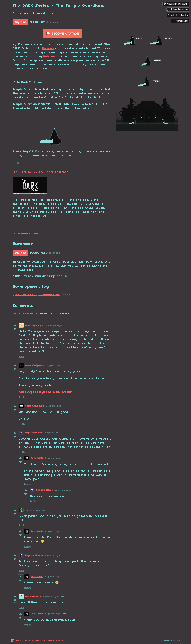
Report (51, 641)
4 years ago (52, 433)
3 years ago (54, 365)
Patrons (48, 48)
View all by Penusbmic (34, 641)
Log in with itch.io (26, 314)
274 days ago (53, 325)
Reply (22, 357)
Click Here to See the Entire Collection (41, 172)
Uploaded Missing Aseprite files (36, 295)
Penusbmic (37, 458)
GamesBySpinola (35, 365)
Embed (59, 641)
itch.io (18, 641)
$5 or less (176, 641)
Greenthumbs (33, 596)
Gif (27, 510)
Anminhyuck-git (34, 325)
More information (27, 234)
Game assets (164, 641)
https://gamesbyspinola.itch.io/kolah (46, 392)
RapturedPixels (34, 433)
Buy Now (20, 22)
